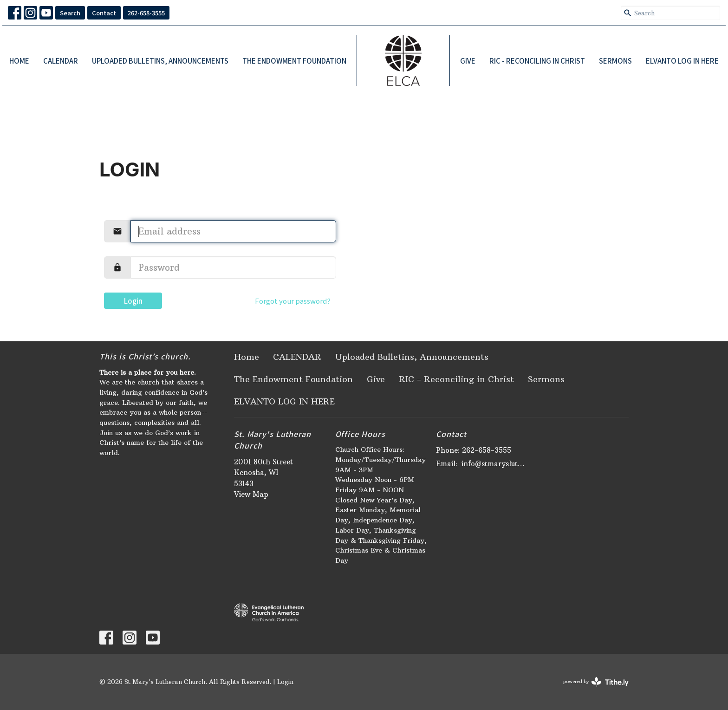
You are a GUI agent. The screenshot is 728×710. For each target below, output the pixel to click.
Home (19, 61)
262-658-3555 (146, 13)
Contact (104, 13)
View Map (251, 494)
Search (70, 13)
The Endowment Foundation (294, 61)
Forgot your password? (293, 301)
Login (133, 301)
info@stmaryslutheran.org (495, 464)
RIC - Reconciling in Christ (537, 61)
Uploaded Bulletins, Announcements (160, 61)
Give (468, 61)
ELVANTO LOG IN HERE (682, 61)
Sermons (615, 61)
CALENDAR (61, 61)
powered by (596, 682)
